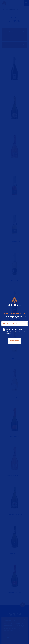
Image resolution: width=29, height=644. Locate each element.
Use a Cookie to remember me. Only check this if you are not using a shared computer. (16, 331)
